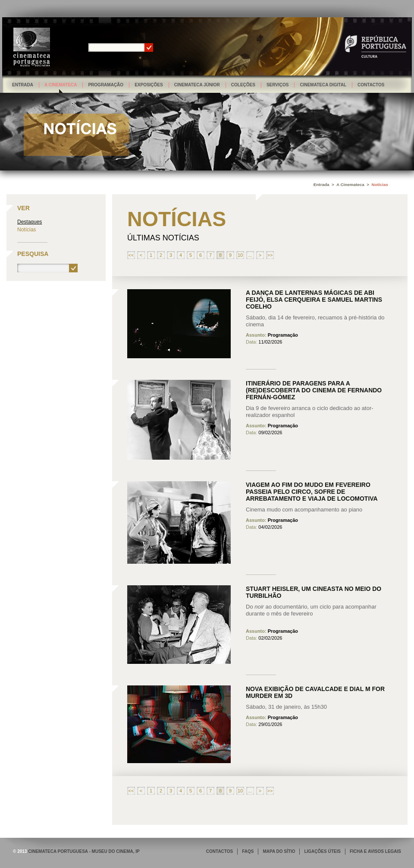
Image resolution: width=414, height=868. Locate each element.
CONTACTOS (220, 851)
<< (131, 255)
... (250, 255)
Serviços (278, 85)
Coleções (243, 85)
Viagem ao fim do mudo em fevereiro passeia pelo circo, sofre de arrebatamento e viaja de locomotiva (312, 492)
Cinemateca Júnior (197, 85)
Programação (106, 85)
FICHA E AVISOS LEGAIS (375, 851)
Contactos (371, 85)
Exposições (149, 85)
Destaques (30, 222)
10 (240, 255)
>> (270, 255)
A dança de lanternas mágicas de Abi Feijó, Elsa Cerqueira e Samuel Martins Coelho (314, 300)
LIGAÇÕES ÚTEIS (322, 851)
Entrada (23, 85)
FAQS (248, 851)
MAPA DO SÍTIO (279, 851)
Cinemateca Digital (323, 85)
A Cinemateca (61, 85)
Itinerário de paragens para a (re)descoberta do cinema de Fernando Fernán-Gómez (314, 390)
